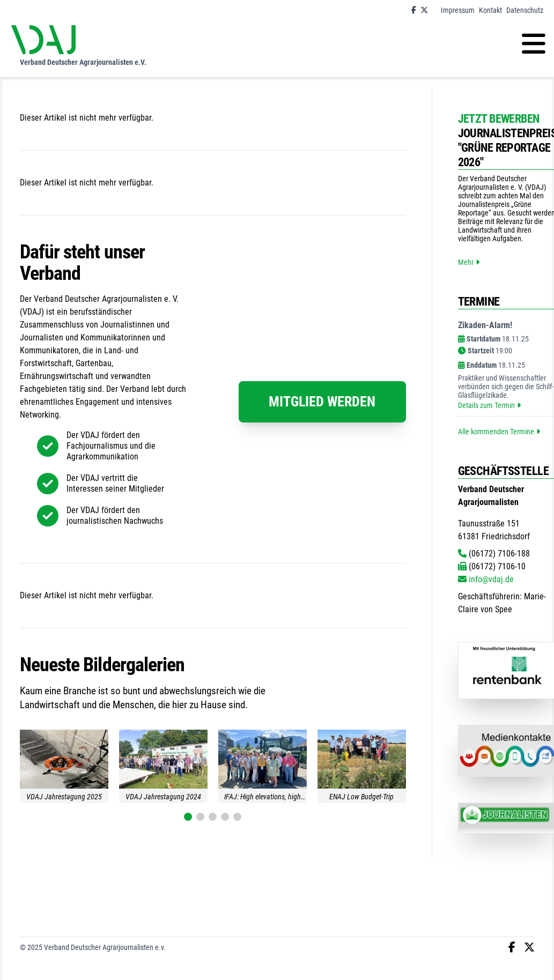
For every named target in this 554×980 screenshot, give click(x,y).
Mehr (469, 262)
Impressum (458, 10)
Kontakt (490, 10)
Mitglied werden (322, 402)
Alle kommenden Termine (499, 432)
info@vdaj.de (486, 579)
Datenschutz (525, 10)
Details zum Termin (489, 405)
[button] (188, 817)
